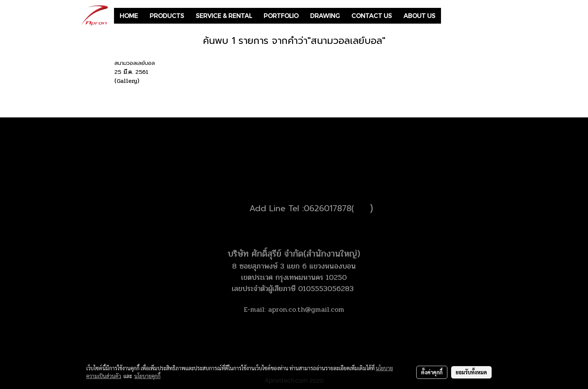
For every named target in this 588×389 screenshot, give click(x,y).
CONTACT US (372, 16)
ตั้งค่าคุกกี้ (432, 372)
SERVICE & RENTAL (224, 16)
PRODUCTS (167, 16)
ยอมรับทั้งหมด (471, 372)
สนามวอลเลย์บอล (135, 63)
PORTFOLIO (281, 16)
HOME (129, 16)
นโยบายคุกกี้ (147, 376)
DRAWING (325, 16)
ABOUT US (419, 16)
